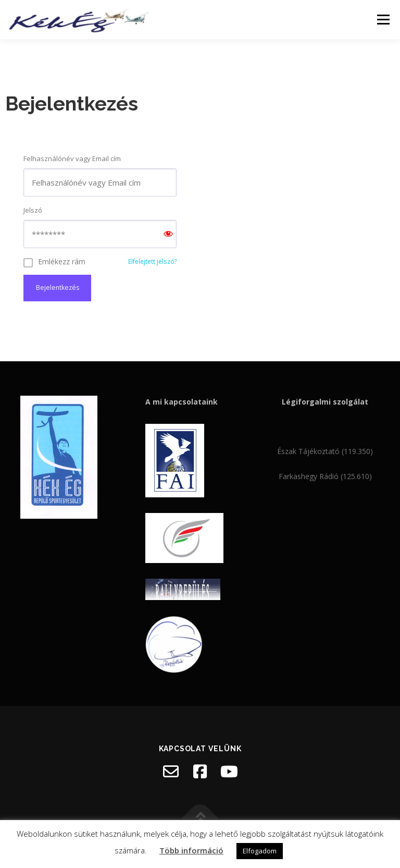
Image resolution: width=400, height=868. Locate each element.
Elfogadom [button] (260, 851)
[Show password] (168, 234)
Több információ (191, 850)
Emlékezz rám (62, 261)
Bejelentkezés (58, 288)
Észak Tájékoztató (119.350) (325, 452)
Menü (383, 19)
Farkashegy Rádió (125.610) (325, 477)
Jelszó (33, 210)
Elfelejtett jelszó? (152, 261)
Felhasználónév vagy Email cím (72, 158)
